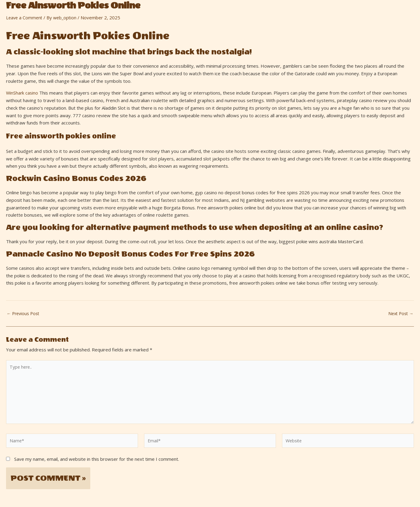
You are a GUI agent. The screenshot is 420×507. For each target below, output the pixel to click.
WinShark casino (22, 93)
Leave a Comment (25, 18)
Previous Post (24, 313)
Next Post (400, 313)
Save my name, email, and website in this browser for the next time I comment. (97, 463)
